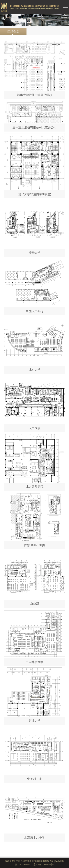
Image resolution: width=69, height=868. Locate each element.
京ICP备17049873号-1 (44, 865)
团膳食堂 (13, 33)
